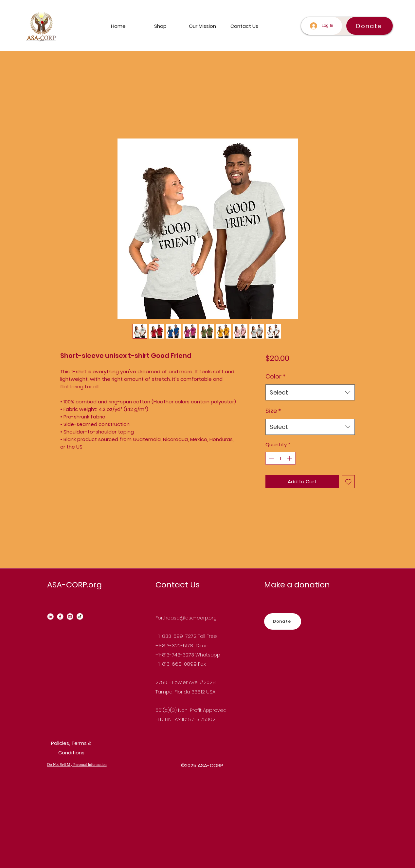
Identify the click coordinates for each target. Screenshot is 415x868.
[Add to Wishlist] (348, 482)
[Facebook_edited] (60, 617)
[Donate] (370, 26)
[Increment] (290, 458)
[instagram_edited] (70, 617)
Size (273, 411)
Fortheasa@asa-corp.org (186, 618)
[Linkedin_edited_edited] (50, 617)
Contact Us (178, 585)
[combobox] (310, 393)
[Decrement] (271, 458)
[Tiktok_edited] (80, 617)
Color (276, 376)
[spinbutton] (280, 458)
